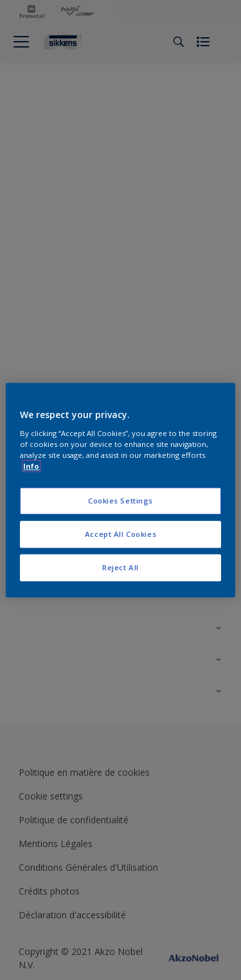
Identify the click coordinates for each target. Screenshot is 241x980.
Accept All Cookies (121, 534)
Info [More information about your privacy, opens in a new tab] (31, 466)
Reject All (121, 567)
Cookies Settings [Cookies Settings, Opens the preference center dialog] (121, 501)
